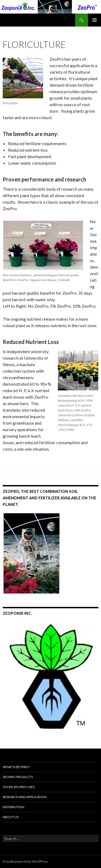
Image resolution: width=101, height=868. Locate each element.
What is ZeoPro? (16, 767)
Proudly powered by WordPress (26, 861)
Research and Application (25, 797)
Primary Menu (95, 20)
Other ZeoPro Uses (19, 787)
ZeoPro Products (18, 777)
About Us (11, 817)
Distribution (13, 807)
